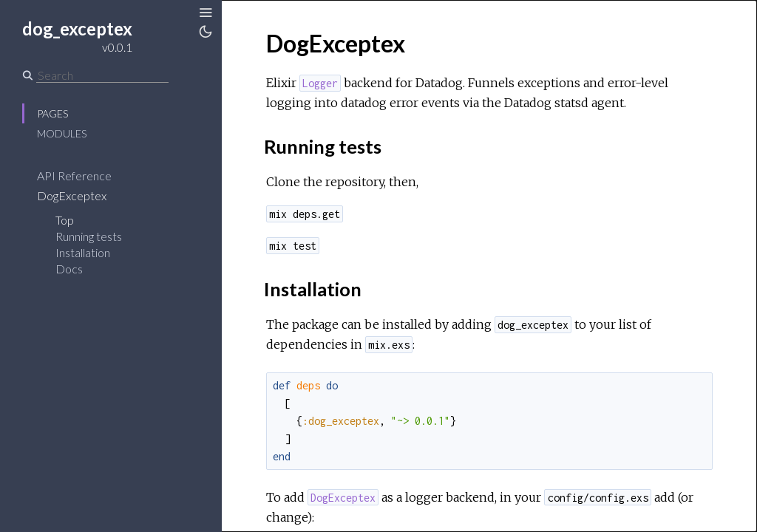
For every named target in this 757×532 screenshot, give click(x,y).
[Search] (102, 75)
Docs (69, 269)
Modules (62, 133)
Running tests (89, 236)
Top (65, 220)
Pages (52, 113)
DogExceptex (72, 195)
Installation (83, 252)
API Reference (74, 175)
